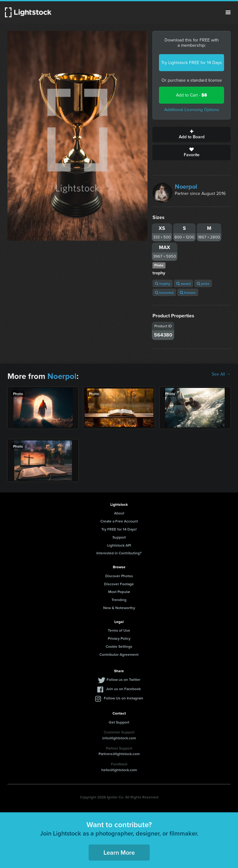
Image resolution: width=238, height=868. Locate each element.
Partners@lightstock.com (119, 754)
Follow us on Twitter (123, 679)
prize (203, 284)
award (183, 284)
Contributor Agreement (119, 654)
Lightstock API (119, 545)
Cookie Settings (119, 646)
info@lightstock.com (119, 738)
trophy (163, 284)
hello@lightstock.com (119, 770)
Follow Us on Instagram (123, 698)
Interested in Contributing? (119, 553)
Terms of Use (119, 630)
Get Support (119, 722)
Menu (228, 12)
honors (188, 292)
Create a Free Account (119, 521)
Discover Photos (119, 576)
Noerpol (186, 187)
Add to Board (192, 135)
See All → (221, 374)
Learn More (119, 852)
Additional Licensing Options (192, 110)
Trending (119, 600)
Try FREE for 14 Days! (119, 529)
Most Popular (119, 592)
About (119, 513)
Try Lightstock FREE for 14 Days (192, 63)
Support (119, 537)
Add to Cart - (192, 95)
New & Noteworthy (119, 608)
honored (164, 292)
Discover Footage (119, 584)
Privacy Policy (119, 638)
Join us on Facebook (123, 689)
